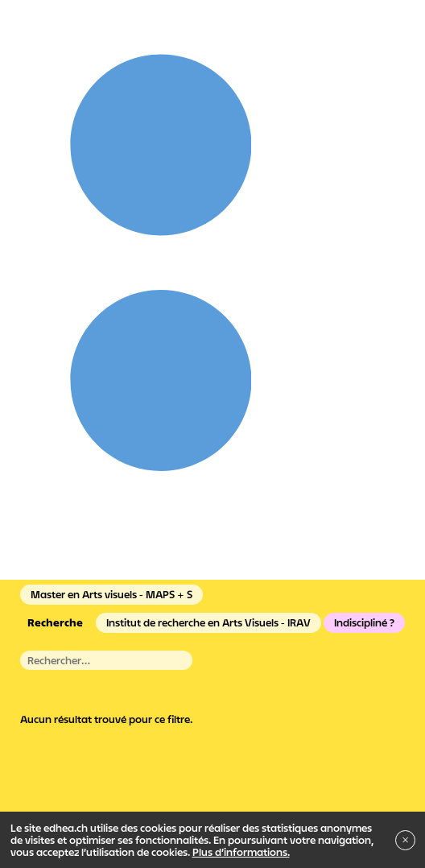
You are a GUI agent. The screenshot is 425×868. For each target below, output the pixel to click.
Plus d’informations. (241, 852)
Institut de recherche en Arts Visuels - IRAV (208, 622)
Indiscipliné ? (364, 622)
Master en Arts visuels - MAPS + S (111, 594)
